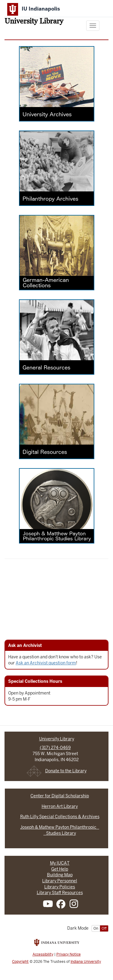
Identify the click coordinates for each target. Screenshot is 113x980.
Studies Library (60, 833)
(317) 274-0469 (55, 748)
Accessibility (43, 954)
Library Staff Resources (60, 893)
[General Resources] (57, 341)
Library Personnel (60, 881)
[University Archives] (57, 88)
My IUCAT (60, 863)
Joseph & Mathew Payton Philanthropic (60, 827)
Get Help (60, 869)
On (96, 928)
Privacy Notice (69, 954)
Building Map (60, 875)
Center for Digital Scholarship (60, 796)
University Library (34, 22)
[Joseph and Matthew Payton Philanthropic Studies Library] (57, 510)
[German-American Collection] (57, 257)
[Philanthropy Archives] (57, 172)
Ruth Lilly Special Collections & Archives (60, 817)
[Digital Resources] (57, 426)
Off (104, 928)
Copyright (20, 962)
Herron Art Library (60, 806)
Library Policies (60, 887)
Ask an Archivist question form (46, 663)
